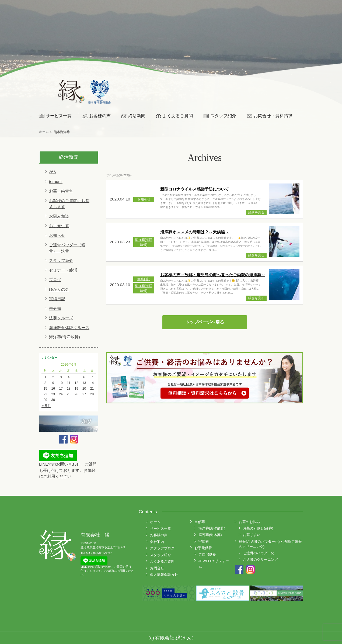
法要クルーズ (61, 318)
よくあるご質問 (178, 116)
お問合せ (157, 568)
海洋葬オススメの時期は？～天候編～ (195, 232)
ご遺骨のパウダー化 (259, 553)
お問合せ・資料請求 (273, 116)
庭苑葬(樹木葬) (210, 535)
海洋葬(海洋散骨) (64, 337)
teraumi (56, 181)
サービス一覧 (59, 116)
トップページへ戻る (205, 322)
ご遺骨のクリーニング (260, 560)
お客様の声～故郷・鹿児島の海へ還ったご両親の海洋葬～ (213, 275)
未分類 (55, 308)
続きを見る (256, 212)
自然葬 (200, 522)
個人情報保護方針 (164, 575)
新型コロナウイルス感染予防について (197, 189)
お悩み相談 (59, 216)
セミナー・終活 (63, 270)
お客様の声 (100, 116)
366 (52, 172)
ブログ (55, 280)
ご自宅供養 (207, 554)
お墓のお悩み (249, 522)
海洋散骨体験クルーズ (69, 328)
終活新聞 (137, 116)
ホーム (155, 522)
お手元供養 (59, 226)
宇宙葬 (204, 541)
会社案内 (157, 542)
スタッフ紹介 (223, 116)
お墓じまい (252, 535)
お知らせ (57, 235)
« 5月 (46, 406)
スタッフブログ (162, 548)
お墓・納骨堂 (61, 191)
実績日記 (57, 299)
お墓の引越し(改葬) (258, 528)
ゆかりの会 (59, 289)
